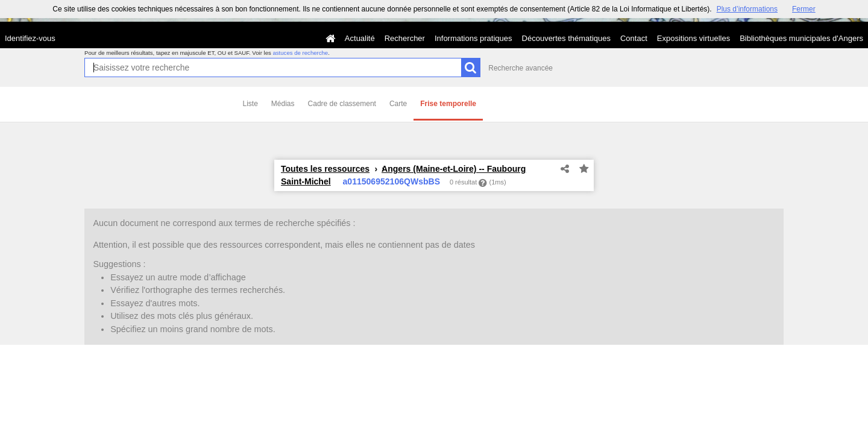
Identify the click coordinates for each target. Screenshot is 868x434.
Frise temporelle (448, 104)
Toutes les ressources (325, 169)
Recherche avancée (520, 68)
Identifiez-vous (30, 38)
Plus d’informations (747, 9)
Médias (283, 104)
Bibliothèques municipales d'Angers (801, 38)
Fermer (804, 9)
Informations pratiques (473, 38)
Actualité (360, 38)
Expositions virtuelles (693, 38)
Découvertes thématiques (566, 38)
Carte (398, 104)
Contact (634, 38)
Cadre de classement (342, 104)
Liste (250, 104)
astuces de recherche (300, 53)
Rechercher (405, 38)
